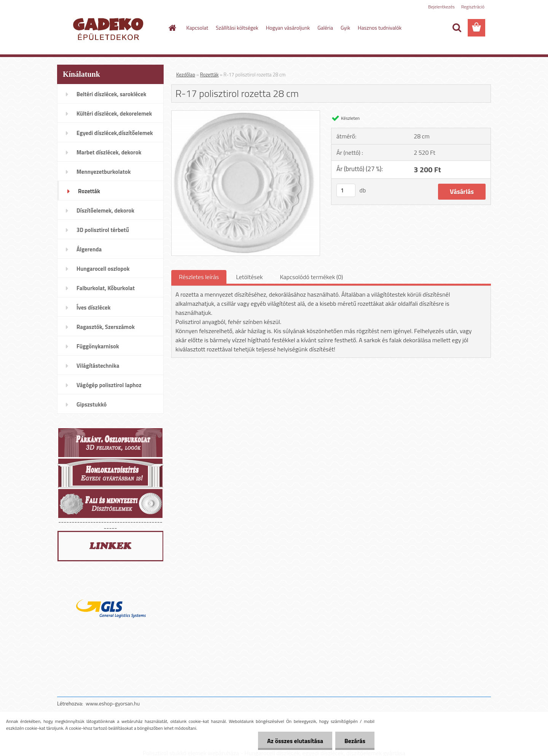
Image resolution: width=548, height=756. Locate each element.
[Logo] (109, 28)
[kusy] (346, 190)
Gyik (345, 28)
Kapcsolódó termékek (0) (311, 277)
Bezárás (354, 741)
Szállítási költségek (237, 28)
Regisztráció (473, 7)
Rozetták (209, 75)
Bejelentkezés (441, 7)
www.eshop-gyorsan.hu (113, 703)
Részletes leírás (199, 277)
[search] (457, 28)
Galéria (325, 28)
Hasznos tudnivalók (380, 28)
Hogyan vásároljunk (288, 28)
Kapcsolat (198, 28)
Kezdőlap (186, 75)
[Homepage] (172, 28)
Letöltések (249, 277)
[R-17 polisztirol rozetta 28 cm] (246, 114)
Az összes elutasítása (294, 741)
